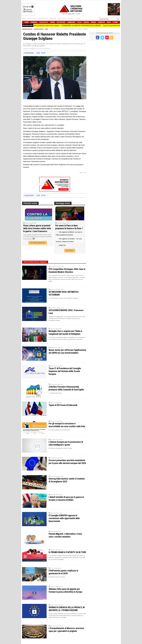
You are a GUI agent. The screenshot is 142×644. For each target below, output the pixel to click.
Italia (79, 22)
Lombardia (71, 22)
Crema (52, 22)
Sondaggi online (63, 203)
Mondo (94, 22)
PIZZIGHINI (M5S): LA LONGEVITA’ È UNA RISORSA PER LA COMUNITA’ (84, 25)
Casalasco (44, 22)
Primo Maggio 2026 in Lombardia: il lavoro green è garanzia (45, 25)
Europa (86, 22)
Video (109, 22)
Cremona (34, 22)
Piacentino (61, 22)
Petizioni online (30, 203)
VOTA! (70, 251)
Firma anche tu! (38, 243)
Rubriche (101, 22)
